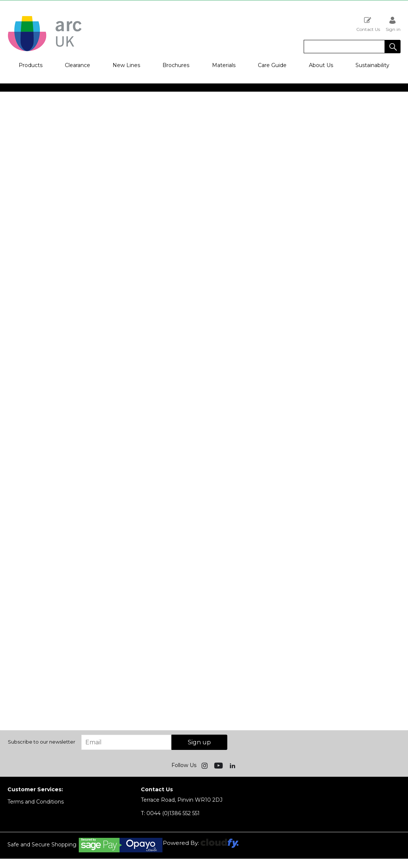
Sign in (393, 24)
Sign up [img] (199, 742)
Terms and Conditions (36, 802)
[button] (393, 47)
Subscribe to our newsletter (42, 742)
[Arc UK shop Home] (45, 51)
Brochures (176, 65)
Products (31, 65)
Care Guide (272, 65)
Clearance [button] (78, 65)
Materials (224, 65)
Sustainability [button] (372, 65)
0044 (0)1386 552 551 (170, 813)
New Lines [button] (126, 65)
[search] (344, 47)
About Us (321, 65)
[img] (205, 765)
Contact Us (368, 24)
